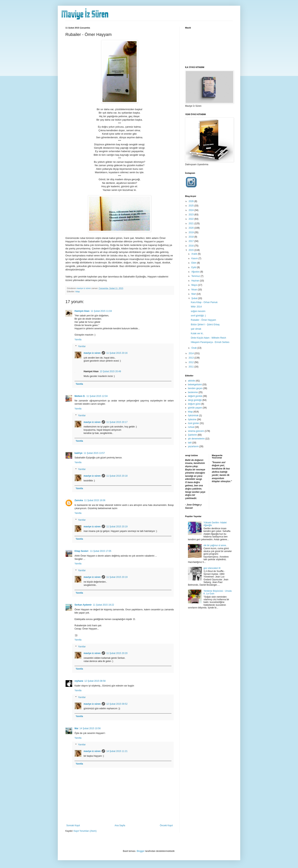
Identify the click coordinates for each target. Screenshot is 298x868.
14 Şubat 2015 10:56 (90, 728)
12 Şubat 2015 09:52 (117, 704)
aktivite (191, 381)
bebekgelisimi (195, 385)
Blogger (141, 851)
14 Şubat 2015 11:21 (117, 751)
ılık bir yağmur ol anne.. (215, 545)
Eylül (194, 267)
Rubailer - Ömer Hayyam (203, 320)
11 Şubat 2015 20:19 (117, 527)
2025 (192, 206)
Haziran (196, 281)
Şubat (195, 298)
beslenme (193, 392)
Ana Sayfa (120, 825)
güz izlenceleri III (212, 568)
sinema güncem (196, 431)
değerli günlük (195, 396)
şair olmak (196, 329)
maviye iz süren (92, 353)
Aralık (195, 254)
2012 (192, 362)
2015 (192, 250)
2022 (192, 219)
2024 (192, 210)
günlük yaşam (195, 408)
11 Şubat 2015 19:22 (103, 605)
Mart (194, 294)
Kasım (195, 258)
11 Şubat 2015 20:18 (117, 476)
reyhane (79, 681)
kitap (78, 291)
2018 (192, 237)
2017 (192, 241)
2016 (192, 246)
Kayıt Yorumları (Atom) (85, 831)
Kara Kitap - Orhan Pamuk (204, 302)
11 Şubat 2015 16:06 (95, 500)
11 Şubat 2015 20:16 (117, 353)
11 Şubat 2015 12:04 (97, 396)
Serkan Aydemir (83, 605)
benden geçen (195, 388)
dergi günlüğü (195, 400)
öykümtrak (193, 415)
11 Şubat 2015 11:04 (101, 311)
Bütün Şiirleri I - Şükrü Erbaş (205, 325)
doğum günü (194, 404)
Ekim (194, 263)
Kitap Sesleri (82, 551)
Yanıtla (78, 340)
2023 (192, 215)
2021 (192, 224)
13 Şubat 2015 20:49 (110, 371)
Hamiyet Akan (82, 311)
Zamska (79, 500)
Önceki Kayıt (166, 825)
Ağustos (196, 272)
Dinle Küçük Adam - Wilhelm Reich (208, 338)
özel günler (194, 423)
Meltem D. (80, 396)
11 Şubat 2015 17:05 (101, 551)
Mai (76, 728)
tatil (190, 443)
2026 (192, 201)
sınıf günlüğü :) (198, 316)
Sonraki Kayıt (73, 825)
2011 (192, 367)
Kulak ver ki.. (197, 333)
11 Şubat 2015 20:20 (117, 653)
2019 (192, 232)
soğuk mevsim (198, 311)
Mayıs (195, 285)
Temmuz (196, 276)
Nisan (195, 290)
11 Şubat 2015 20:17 (117, 422)
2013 (192, 358)
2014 (192, 353)
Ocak (194, 348)
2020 (192, 228)
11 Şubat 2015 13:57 (94, 453)
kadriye (78, 453)
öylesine (192, 419)
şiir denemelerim (196, 439)
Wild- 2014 (196, 307)
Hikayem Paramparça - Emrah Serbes (210, 342)
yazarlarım (193, 446)
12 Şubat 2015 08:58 (95, 681)
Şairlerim (192, 435)
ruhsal (191, 427)
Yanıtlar (82, 346)
